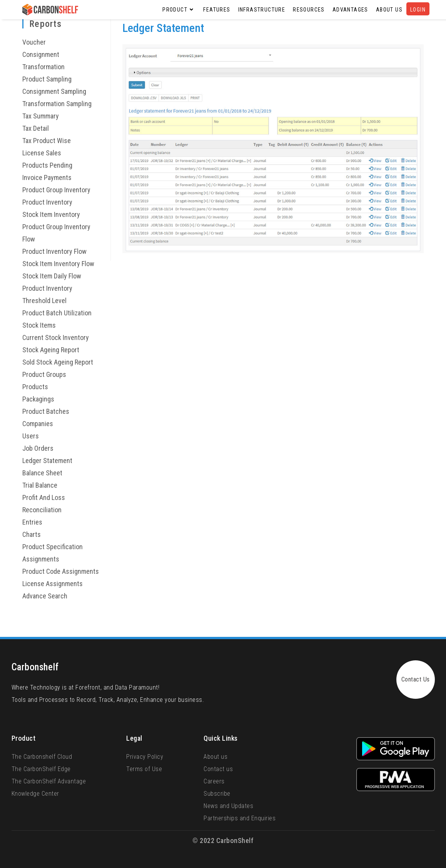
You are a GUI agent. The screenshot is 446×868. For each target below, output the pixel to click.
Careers (214, 781)
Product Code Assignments (61, 571)
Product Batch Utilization (57, 313)
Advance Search (45, 596)
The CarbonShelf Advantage (49, 781)
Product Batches (46, 411)
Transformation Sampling (57, 104)
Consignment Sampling (54, 91)
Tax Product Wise (47, 141)
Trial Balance (40, 485)
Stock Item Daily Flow (52, 276)
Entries (32, 522)
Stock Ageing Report (51, 350)
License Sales (42, 153)
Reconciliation (42, 510)
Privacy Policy (145, 757)
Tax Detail (36, 128)
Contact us (218, 769)
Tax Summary (41, 116)
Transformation (43, 67)
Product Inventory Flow (54, 251)
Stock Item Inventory (51, 214)
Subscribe (217, 794)
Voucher (34, 42)
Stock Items (39, 325)
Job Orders (38, 448)
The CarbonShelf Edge (41, 769)
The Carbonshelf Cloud (42, 757)
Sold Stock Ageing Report (58, 362)
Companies (38, 424)
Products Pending (47, 165)
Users (31, 436)
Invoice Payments (47, 177)
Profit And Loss (44, 497)
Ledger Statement (47, 461)
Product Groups (44, 374)
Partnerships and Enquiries (240, 818)
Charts (32, 534)
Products (35, 387)
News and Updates (228, 806)
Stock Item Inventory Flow (58, 264)
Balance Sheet (42, 473)
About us (215, 757)
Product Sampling (47, 79)
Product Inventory (47, 202)
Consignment (41, 54)
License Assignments (53, 584)
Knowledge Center (35, 794)
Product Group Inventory (56, 190)
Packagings (38, 399)
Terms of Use (144, 769)
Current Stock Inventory (56, 337)
